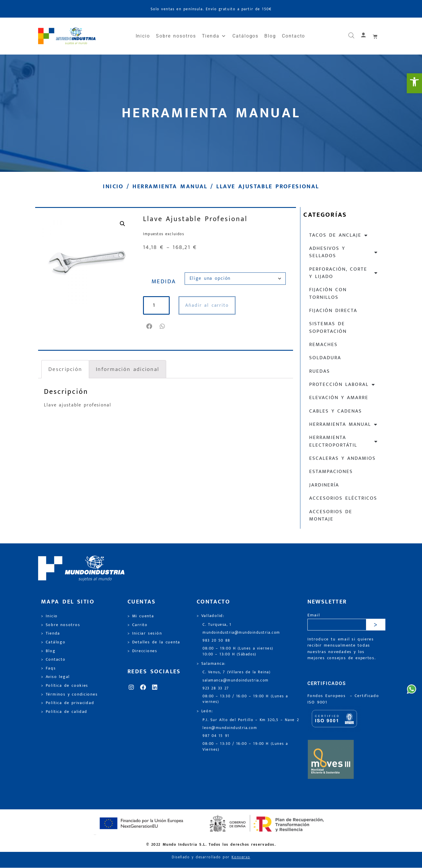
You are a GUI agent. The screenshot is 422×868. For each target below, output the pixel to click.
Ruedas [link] (320, 371)
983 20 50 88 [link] (216, 641)
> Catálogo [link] (53, 642)
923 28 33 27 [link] (216, 688)
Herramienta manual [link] (170, 187)
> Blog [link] (48, 651)
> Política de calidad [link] (64, 712)
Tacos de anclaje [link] (339, 235)
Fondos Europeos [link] (328, 696)
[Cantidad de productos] (157, 305)
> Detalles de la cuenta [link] (154, 642)
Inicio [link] (143, 36)
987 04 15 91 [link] (216, 736)
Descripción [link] (65, 369)
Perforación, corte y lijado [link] (344, 273)
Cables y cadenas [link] (336, 411)
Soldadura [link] (325, 358)
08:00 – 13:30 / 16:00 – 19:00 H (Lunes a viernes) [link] (245, 699)
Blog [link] (270, 36)
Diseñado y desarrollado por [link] (211, 857)
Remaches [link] (323, 345)
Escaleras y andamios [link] (342, 458)
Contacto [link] (293, 36)
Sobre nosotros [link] (176, 36)
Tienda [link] (214, 36)
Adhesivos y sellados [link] (344, 252)
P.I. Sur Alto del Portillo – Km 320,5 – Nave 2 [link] (251, 720)
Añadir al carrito (209, 305)
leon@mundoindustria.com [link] (230, 728)
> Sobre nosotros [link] (61, 625)
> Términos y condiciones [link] (69, 694)
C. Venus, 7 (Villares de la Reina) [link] (237, 672)
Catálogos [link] (245, 36)
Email (314, 615)
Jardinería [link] (324, 485)
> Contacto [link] (53, 660)
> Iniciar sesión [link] (145, 633)
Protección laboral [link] (342, 385)
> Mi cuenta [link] (141, 616)
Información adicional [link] (127, 369)
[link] (414, 83)
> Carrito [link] (138, 625)
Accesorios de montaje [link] (331, 515)
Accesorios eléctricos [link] (343, 498)
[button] (150, 326)
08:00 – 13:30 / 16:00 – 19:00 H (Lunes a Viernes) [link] (245, 747)
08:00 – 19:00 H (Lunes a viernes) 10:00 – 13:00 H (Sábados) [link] (238, 651)
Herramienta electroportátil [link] (344, 441)
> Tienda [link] (51, 633)
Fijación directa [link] (333, 311)
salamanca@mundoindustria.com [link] (236, 680)
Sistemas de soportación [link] (328, 327)
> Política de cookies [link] (65, 686)
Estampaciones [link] (331, 472)
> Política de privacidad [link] (68, 703)
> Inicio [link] (49, 616)
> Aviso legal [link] (55, 677)
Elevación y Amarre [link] (339, 398)
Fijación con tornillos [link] (328, 293)
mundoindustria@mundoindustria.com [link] (241, 633)
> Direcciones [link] (142, 651)
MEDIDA (164, 282)
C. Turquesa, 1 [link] (217, 625)
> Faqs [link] (49, 668)
